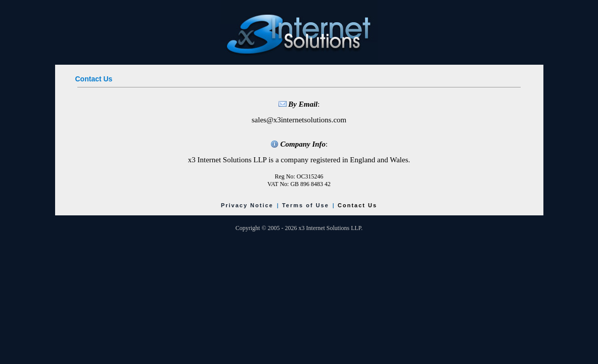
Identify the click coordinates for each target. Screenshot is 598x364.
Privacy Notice (247, 205)
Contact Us (357, 205)
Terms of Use (306, 205)
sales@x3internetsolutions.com (299, 120)
